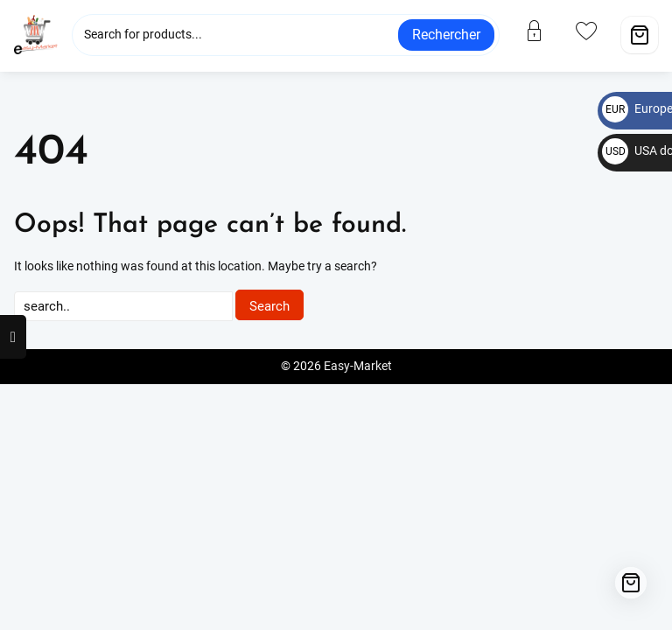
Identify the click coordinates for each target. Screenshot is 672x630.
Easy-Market (358, 366)
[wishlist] (597, 31)
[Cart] (640, 35)
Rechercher (446, 35)
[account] (545, 31)
